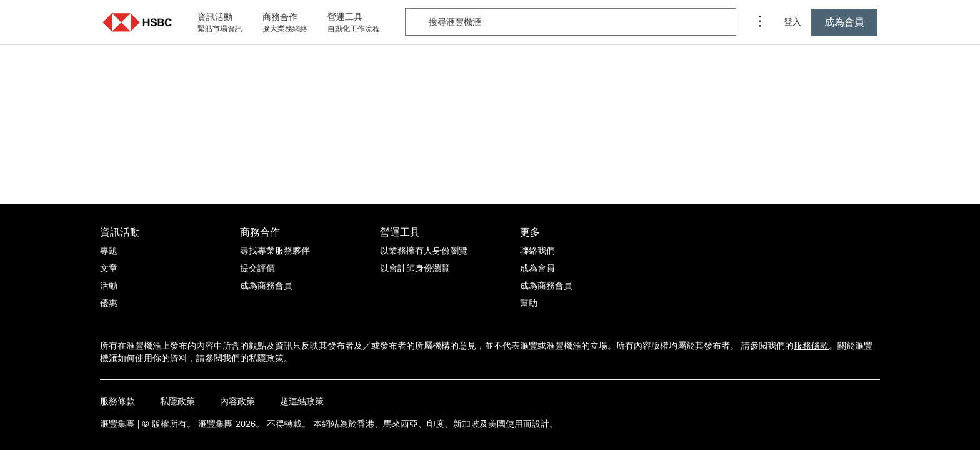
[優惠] (109, 303)
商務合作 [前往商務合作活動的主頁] (260, 232)
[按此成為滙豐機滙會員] (844, 22)
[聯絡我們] (537, 251)
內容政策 (237, 401)
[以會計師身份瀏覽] (415, 268)
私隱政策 (266, 358)
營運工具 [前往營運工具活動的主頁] (400, 232)
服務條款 (811, 346)
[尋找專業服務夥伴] (275, 251)
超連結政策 (302, 401)
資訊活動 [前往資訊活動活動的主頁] (120, 232)
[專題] (109, 251)
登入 (792, 22)
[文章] (109, 268)
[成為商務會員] (266, 286)
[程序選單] (760, 22)
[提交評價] (257, 268)
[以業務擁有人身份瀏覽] (424, 251)
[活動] (109, 286)
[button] (137, 22)
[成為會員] (537, 268)
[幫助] (529, 303)
